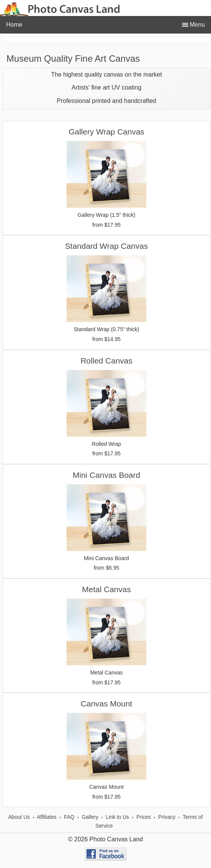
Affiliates (47, 817)
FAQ (69, 817)
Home (14, 25)
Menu (197, 25)
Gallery (90, 817)
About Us (19, 817)
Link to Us (117, 817)
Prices (144, 817)
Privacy (167, 817)
